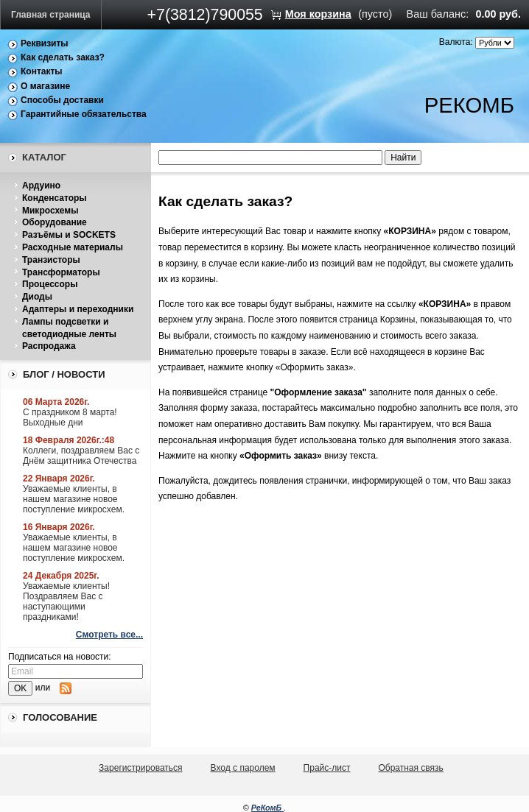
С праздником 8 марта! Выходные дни (70, 417)
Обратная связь (410, 768)
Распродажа (49, 346)
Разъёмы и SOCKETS (69, 235)
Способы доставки (62, 100)
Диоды (37, 297)
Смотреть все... (109, 635)
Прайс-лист (327, 768)
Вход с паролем (243, 768)
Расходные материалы (73, 247)
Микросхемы (50, 211)
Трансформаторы (61, 272)
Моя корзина (318, 14)
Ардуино (41, 186)
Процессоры (50, 284)
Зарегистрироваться (140, 768)
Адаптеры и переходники (78, 309)
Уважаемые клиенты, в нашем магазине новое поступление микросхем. (74, 499)
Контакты (42, 71)
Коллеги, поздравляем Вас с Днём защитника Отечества (81, 456)
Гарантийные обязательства (84, 114)
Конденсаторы (55, 198)
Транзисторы (51, 260)
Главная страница (51, 15)
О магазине (45, 86)
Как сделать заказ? (63, 57)
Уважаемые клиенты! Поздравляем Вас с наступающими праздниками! (66, 601)
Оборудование (55, 222)
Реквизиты (45, 43)
